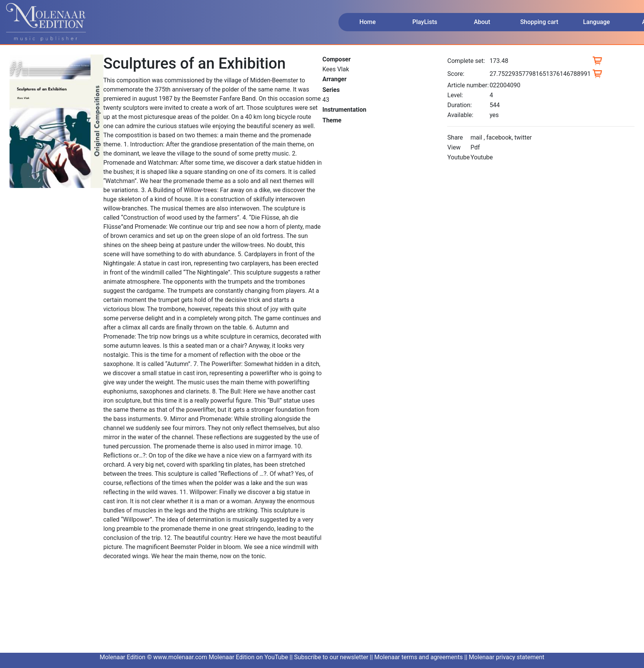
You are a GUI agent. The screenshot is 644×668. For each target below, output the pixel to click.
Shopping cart (539, 22)
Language (596, 22)
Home (368, 22)
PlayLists (425, 22)
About (482, 22)
